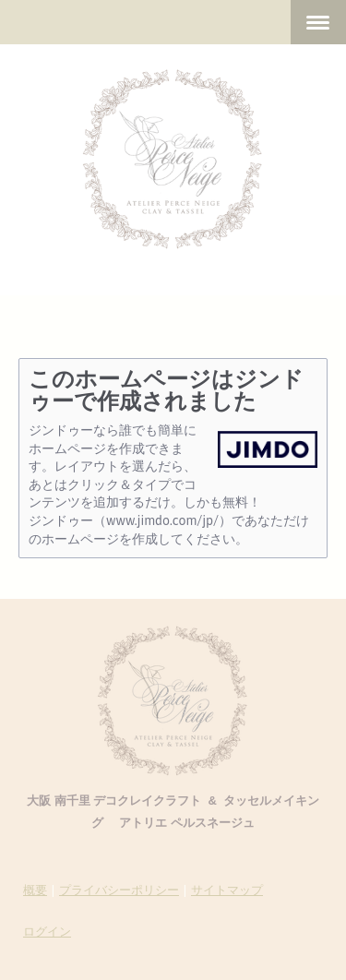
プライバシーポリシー (119, 890)
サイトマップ (227, 890)
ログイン (47, 931)
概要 (35, 890)
